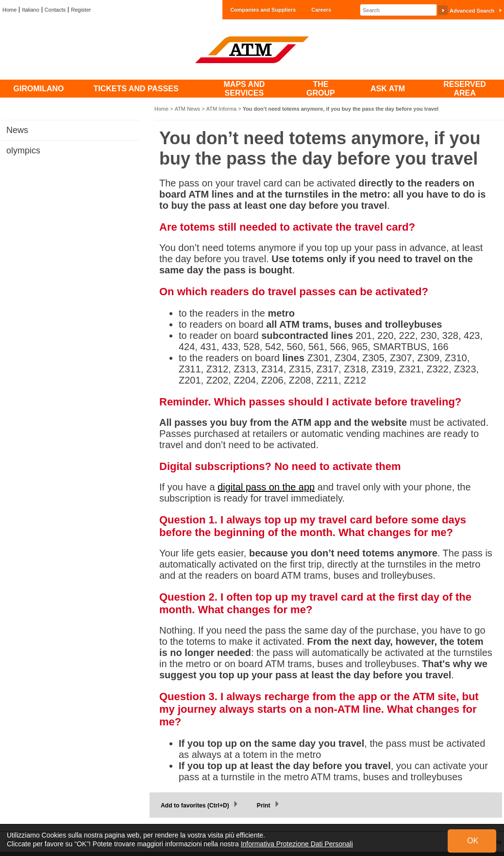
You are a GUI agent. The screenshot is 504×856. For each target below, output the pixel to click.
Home (9, 10)
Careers (321, 10)
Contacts (55, 10)
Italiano (30, 10)
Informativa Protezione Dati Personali (297, 844)
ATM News (188, 109)
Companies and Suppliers (263, 10)
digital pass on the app (266, 487)
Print (264, 806)
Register (81, 10)
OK (473, 841)
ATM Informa (221, 109)
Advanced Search (472, 11)
